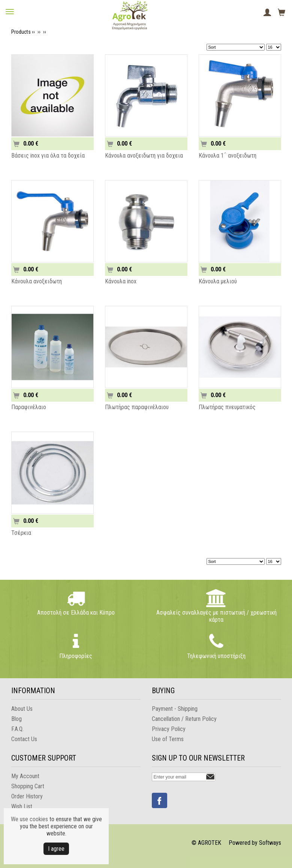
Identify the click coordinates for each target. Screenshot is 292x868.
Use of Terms (168, 739)
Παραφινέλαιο (29, 407)
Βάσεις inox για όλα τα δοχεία (48, 156)
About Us (22, 709)
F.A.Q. (17, 729)
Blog (16, 719)
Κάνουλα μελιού (218, 281)
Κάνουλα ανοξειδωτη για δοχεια (144, 156)
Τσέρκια (21, 533)
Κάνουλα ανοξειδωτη (37, 281)
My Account (25, 776)
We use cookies (29, 819)
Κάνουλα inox (121, 281)
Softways (270, 843)
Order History (27, 796)
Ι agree (56, 849)
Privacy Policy (169, 729)
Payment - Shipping (175, 709)
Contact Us (24, 739)
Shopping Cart (28, 786)
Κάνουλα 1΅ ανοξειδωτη (228, 156)
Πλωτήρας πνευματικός (227, 407)
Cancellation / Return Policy (184, 719)
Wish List (22, 806)
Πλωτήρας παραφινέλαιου (137, 407)
